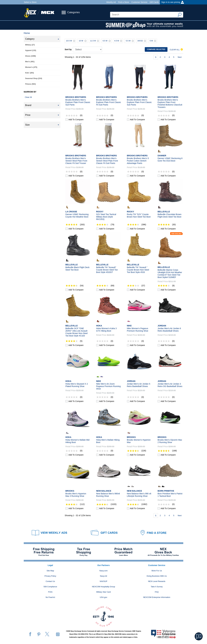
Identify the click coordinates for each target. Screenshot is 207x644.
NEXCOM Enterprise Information (157, 597)
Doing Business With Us (157, 576)
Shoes (30, 56)
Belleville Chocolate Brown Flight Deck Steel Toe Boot (169, 216)
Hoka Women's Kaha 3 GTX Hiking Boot (106, 330)
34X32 (142, 41)
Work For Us (157, 571)
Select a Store (30, 2)
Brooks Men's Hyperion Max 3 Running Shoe (76, 495)
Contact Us (50, 581)
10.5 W (71, 41)
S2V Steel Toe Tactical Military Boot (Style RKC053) (106, 217)
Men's (30, 62)
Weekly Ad (111, 2)
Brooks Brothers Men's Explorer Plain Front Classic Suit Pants (78, 102)
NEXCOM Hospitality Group (103, 587)
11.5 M (95, 41)
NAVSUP (104, 581)
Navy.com (104, 571)
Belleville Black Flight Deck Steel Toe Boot (77, 269)
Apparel (31, 50)
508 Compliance (50, 587)
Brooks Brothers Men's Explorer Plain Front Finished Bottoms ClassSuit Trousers (170, 103)
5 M (153, 41)
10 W (83, 41)
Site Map (50, 571)
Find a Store (123, 2)
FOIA (50, 592)
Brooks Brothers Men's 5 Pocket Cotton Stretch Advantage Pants (138, 161)
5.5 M (130, 41)
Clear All (28, 97)
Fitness (30, 84)
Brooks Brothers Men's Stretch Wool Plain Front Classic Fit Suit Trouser (76, 161)
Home (27, 33)
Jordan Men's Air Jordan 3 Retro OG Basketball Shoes (170, 385)
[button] (199, 636)
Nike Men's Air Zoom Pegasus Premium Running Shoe (108, 386)
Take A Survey (157, 587)
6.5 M (107, 41)
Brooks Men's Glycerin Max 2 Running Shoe (170, 441)
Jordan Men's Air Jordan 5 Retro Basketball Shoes (139, 385)
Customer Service (139, 2)
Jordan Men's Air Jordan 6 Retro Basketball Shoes (169, 330)
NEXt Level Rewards (157, 581)
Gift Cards (154, 2)
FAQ (157, 592)
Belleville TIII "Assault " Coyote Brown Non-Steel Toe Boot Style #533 (138, 270)
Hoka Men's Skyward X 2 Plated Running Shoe (77, 385)
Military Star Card (103, 592)
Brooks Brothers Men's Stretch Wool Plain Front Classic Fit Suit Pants (107, 161)
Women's (31, 67)
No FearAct (50, 597)
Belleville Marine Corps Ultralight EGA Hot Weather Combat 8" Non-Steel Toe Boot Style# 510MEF (170, 274)
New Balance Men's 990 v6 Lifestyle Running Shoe (139, 495)
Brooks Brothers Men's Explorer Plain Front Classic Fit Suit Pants (109, 102)
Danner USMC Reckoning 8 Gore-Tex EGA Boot (170, 160)
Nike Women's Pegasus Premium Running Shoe (138, 330)
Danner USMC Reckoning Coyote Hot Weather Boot (77, 216)
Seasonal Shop (34, 78)
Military (30, 45)
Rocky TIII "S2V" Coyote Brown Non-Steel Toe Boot (139, 216)
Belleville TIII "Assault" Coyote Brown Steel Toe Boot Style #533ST (107, 270)
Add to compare (76, 120)
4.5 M (119, 41)
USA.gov (103, 597)
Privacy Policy (50, 576)
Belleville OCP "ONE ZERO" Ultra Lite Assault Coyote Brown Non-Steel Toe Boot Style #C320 (76, 332)
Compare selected (156, 49)
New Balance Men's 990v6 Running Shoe (108, 495)
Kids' (29, 73)
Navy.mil (104, 576)
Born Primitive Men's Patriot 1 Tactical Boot (170, 495)
